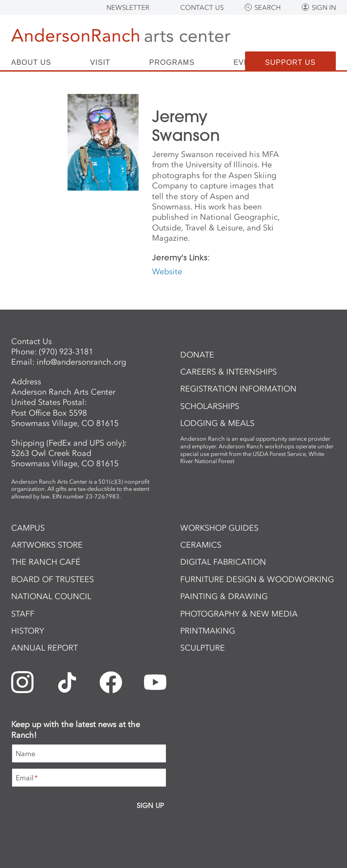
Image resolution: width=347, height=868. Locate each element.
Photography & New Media (239, 614)
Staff (23, 614)
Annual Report (44, 648)
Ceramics (201, 545)
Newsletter (128, 8)
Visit (100, 63)
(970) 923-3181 (66, 352)
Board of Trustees (53, 579)
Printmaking (208, 631)
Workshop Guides (219, 528)
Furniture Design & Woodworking (257, 579)
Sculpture (203, 648)
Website (167, 272)
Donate (197, 355)
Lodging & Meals (217, 423)
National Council (51, 596)
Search (268, 8)
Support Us (290, 62)
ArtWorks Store (47, 545)
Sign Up (150, 805)
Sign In (324, 8)
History (28, 631)
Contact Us (202, 8)
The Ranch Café (46, 562)
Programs (172, 63)
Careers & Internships (229, 372)
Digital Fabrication (223, 562)
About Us (31, 63)
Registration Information (238, 389)
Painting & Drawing (224, 596)
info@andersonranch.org (81, 362)
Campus (28, 528)
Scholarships (210, 406)
